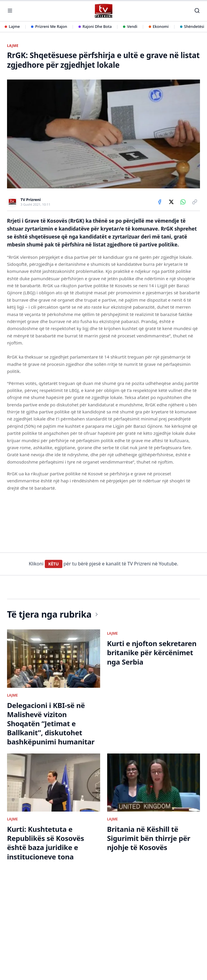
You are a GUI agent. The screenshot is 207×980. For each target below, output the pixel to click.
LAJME (13, 46)
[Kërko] (197, 11)
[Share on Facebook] (160, 202)
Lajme (12, 26)
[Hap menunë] (10, 11)
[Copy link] (195, 202)
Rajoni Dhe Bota (95, 26)
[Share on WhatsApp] (183, 202)
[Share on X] (171, 202)
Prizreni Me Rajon (49, 26)
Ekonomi (159, 26)
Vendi (130, 26)
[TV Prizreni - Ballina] (103, 11)
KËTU (54, 564)
